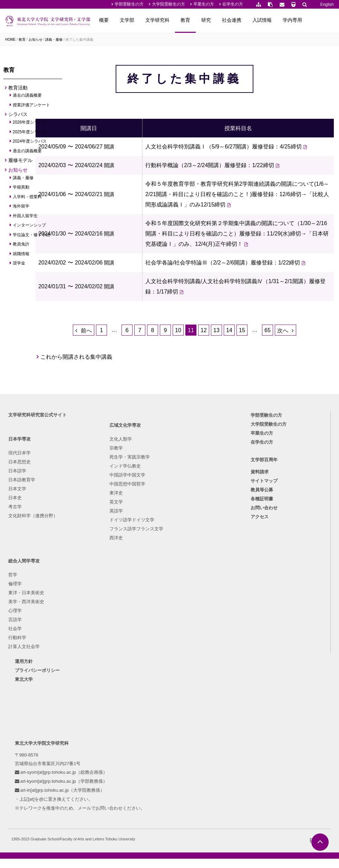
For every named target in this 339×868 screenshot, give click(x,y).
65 (288, 404)
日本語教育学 (24, 581)
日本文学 (19, 590)
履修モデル (20, 162)
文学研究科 (184, 20)
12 (224, 404)
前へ (107, 404)
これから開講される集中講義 (117, 436)
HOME (10, 40)
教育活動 (18, 89)
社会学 (171, 608)
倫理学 (171, 563)
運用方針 (30, 662)
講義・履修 (54, 40)
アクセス (260, 620)
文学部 (153, 20)
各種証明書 (263, 602)
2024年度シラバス (30, 143)
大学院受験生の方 (168, 4)
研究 (232, 20)
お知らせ (36, 40)
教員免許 (21, 246)
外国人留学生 (25, 218)
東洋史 (94, 608)
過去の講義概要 (27, 97)
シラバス (18, 116)
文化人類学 (98, 554)
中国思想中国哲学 (105, 599)
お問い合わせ (265, 611)
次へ (303, 404)
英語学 (94, 626)
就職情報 (21, 255)
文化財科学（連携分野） (35, 617)
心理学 (171, 590)
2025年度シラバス (30, 134)
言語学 (171, 599)
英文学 (94, 617)
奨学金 (19, 265)
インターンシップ (30, 227)
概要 (130, 20)
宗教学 (94, 563)
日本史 (17, 599)
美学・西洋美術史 (182, 581)
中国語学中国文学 (105, 590)
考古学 (17, 608)
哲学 (168, 554)
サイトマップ (265, 584)
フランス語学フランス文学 (114, 644)
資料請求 (260, 575)
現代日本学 (22, 554)
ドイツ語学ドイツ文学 (109, 635)
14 (250, 404)
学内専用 (319, 20)
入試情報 (288, 20)
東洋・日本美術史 (182, 572)
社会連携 (258, 20)
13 (237, 404)
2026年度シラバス (30, 124)
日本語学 (19, 572)
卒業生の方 (204, 4)
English (327, 4)
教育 (212, 20)
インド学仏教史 (103, 581)
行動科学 (173, 617)
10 (198, 404)
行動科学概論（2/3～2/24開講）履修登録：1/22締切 (244, 196)
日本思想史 (22, 563)
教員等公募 (263, 593)
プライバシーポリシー (43, 671)
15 (262, 404)
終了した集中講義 (79, 40)
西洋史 (94, 653)
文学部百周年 (265, 563)
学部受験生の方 (129, 4)
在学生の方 (233, 4)
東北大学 (30, 680)
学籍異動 (21, 189)
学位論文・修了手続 (32, 237)
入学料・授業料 (27, 199)
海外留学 (21, 208)
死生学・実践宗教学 (107, 572)
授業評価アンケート (32, 107)
